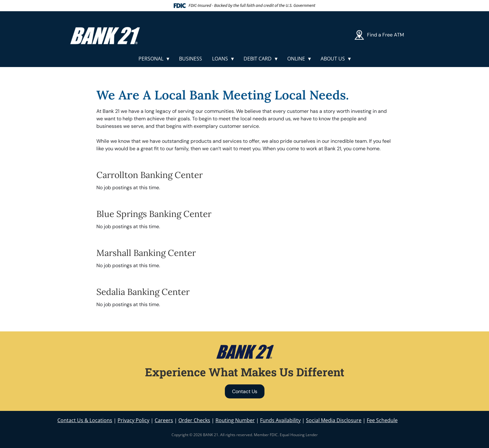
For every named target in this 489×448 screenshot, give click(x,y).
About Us (333, 59)
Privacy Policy (133, 420)
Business (191, 59)
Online (296, 59)
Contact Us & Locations (85, 420)
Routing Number (235, 420)
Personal (151, 59)
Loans (220, 59)
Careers (164, 420)
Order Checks (194, 420)
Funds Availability (280, 420)
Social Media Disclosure (334, 420)
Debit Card (258, 59)
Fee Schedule (382, 420)
